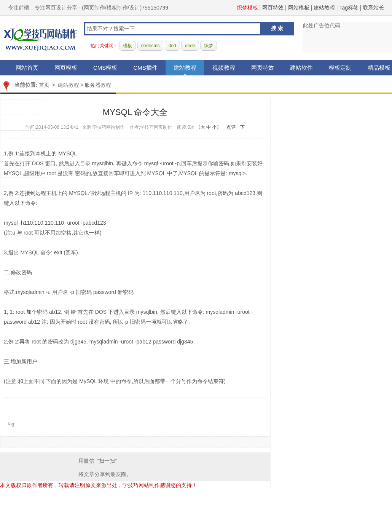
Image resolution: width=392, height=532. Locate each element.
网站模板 (299, 8)
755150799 (155, 8)
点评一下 (236, 127)
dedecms (151, 46)
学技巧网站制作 (40, 38)
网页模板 (66, 68)
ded (172, 46)
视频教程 (224, 68)
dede (190, 46)
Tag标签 (349, 8)
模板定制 (340, 68)
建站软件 (301, 68)
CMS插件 (145, 68)
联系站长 (373, 8)
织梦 (209, 46)
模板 (127, 46)
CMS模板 (105, 68)
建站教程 (324, 8)
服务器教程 (98, 85)
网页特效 (273, 8)
